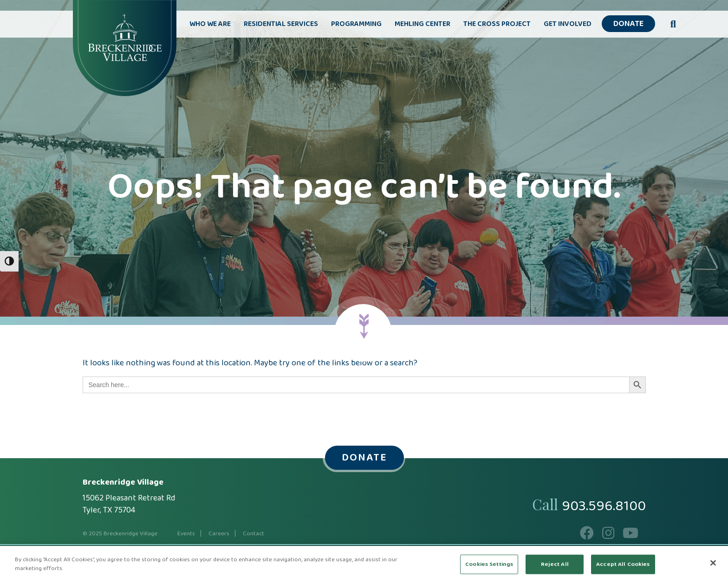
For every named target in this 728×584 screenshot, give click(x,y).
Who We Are (210, 24)
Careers (219, 534)
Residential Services (281, 24)
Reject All (555, 564)
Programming (356, 24)
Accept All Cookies (623, 564)
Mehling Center (422, 24)
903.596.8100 (604, 506)
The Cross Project (497, 24)
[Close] (713, 563)
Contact (253, 534)
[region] (364, 565)
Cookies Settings (489, 564)
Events (186, 534)
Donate (628, 24)
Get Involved (568, 24)
